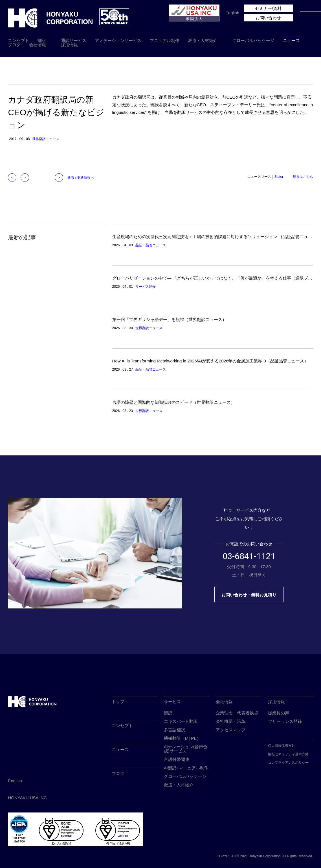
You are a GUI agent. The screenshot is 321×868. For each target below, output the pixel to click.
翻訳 (42, 40)
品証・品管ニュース (151, 245)
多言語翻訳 (174, 730)
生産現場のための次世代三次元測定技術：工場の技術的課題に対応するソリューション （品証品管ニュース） (216, 237)
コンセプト (18, 40)
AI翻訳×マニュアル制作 (186, 768)
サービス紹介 (146, 287)
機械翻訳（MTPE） (183, 738)
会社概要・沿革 (231, 721)
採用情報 (69, 45)
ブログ (14, 45)
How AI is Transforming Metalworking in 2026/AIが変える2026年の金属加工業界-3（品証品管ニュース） (210, 361)
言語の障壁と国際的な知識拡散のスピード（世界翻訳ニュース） (174, 402)
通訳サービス (74, 40)
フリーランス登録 (285, 721)
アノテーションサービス (118, 40)
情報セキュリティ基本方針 (288, 754)
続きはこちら (303, 177)
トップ (118, 702)
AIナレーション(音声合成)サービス (186, 749)
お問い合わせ (268, 18)
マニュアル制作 (165, 40)
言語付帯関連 (177, 759)
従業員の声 (279, 713)
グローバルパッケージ (253, 40)
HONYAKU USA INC (27, 798)
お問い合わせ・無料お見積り (249, 595)
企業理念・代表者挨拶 (237, 713)
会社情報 (38, 45)
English (232, 13)
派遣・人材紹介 (203, 40)
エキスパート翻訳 (181, 721)
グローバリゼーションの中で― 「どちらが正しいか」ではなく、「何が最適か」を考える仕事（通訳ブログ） (216, 278)
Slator (279, 177)
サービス (172, 702)
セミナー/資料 (268, 8)
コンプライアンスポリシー (288, 763)
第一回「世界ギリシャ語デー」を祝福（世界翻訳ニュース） (169, 319)
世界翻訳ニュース (46, 139)
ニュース (291, 40)
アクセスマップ (231, 730)
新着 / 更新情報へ (81, 178)
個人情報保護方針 (282, 746)
